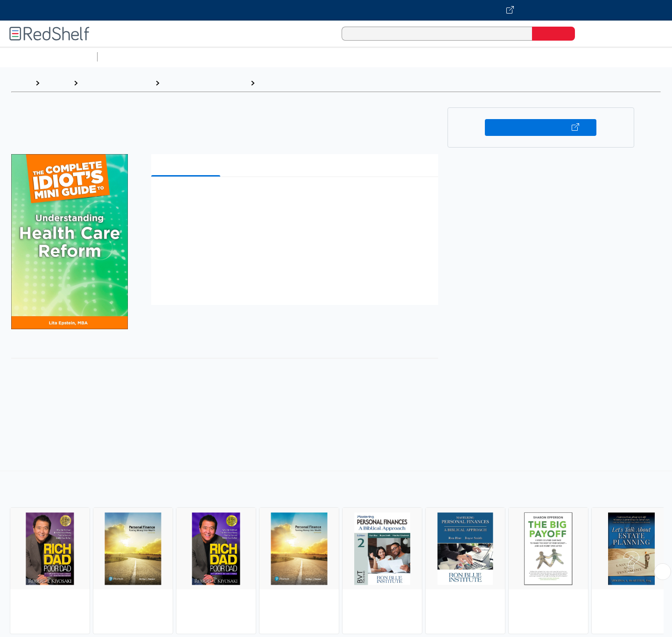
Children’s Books (619, 57)
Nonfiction (565, 57)
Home (21, 83)
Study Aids (126, 57)
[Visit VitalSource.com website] (336, 10)
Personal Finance (290, 83)
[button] (297, 198)
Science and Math (183, 57)
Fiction (528, 57)
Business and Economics (362, 57)
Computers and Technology (266, 57)
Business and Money (116, 83)
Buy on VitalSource (541, 127)
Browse (56, 83)
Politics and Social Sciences (460, 57)
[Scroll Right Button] (663, 572)
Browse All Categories (49, 57)
